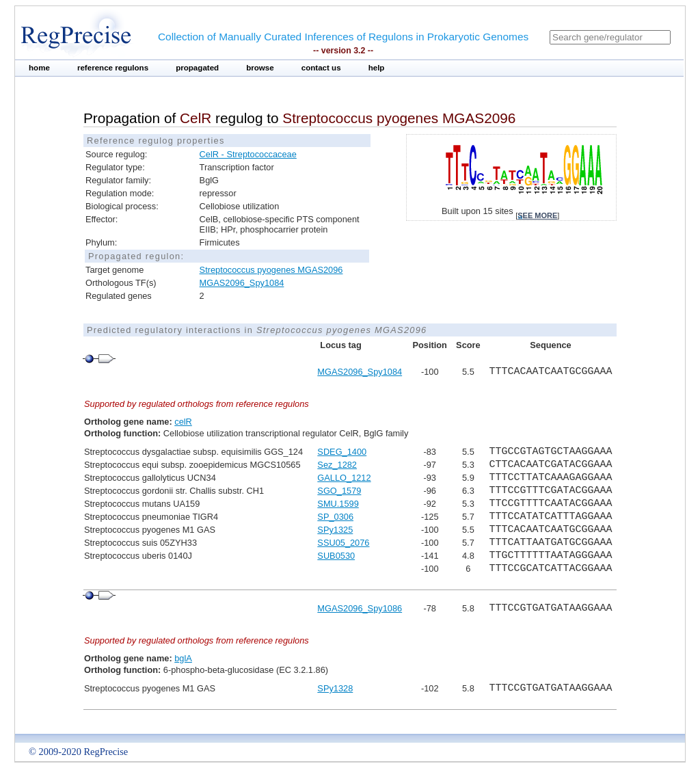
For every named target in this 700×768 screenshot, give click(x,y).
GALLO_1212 (344, 478)
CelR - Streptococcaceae (248, 154)
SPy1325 (335, 530)
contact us (321, 68)
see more (537, 215)
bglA (183, 658)
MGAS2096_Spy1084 (242, 283)
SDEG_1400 (342, 452)
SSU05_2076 (343, 543)
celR (183, 422)
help (377, 68)
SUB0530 (336, 556)
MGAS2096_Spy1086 (360, 608)
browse (260, 68)
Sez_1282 (337, 465)
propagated (197, 68)
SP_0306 (335, 517)
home (39, 68)
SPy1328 (335, 688)
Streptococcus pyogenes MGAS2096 (271, 270)
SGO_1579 (339, 491)
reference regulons (113, 68)
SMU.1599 (338, 504)
